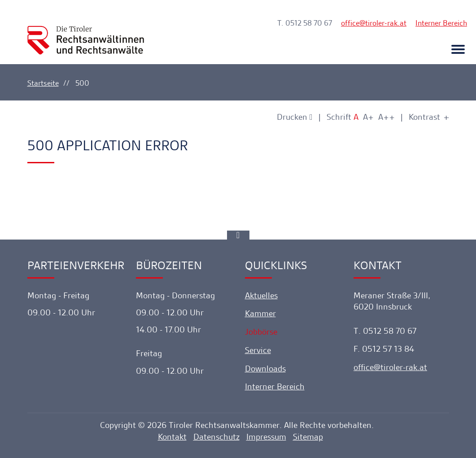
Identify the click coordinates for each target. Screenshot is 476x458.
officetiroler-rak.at (374, 23)
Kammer (260, 313)
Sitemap (308, 437)
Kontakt (172, 437)
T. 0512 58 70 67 (305, 23)
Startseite (43, 83)
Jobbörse (261, 332)
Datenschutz (216, 437)
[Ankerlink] (238, 235)
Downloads (265, 369)
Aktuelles (261, 295)
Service (258, 350)
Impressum (266, 437)
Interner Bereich (441, 23)
